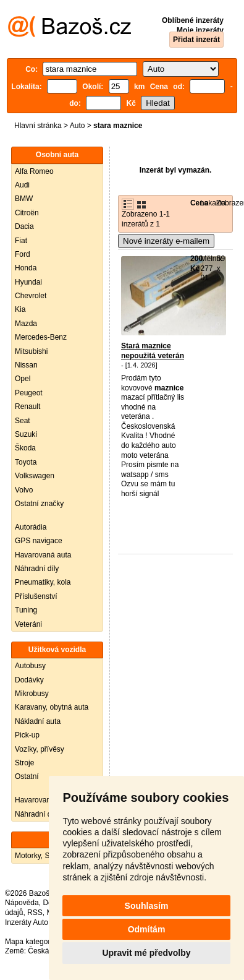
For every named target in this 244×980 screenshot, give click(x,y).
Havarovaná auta (43, 555)
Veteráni (28, 624)
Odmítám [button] (147, 929)
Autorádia (31, 527)
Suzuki (26, 434)
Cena (199, 203)
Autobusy (30, 666)
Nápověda (22, 903)
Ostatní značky (39, 504)
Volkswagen (35, 476)
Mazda (26, 324)
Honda (26, 268)
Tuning (26, 610)
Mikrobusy (32, 694)
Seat (23, 421)
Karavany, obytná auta (52, 707)
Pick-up (27, 735)
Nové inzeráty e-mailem (166, 241)
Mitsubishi (31, 351)
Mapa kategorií (29, 942)
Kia (20, 309)
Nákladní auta (38, 721)
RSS (35, 913)
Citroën (27, 213)
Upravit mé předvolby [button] (146, 953)
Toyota (26, 462)
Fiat (21, 241)
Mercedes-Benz (41, 337)
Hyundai (28, 282)
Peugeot (29, 393)
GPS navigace (39, 541)
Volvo (24, 490)
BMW (24, 199)
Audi (22, 185)
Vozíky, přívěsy (40, 749)
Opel (23, 379)
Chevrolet (31, 296)
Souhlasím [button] (147, 906)
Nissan (26, 365)
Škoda (25, 448)
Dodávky (29, 680)
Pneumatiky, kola (43, 582)
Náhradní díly (37, 569)
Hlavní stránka (38, 126)
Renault (27, 406)
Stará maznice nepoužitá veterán (153, 351)
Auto (78, 126)
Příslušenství (36, 596)
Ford (23, 254)
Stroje (24, 763)
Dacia (24, 226)
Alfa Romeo (34, 171)
